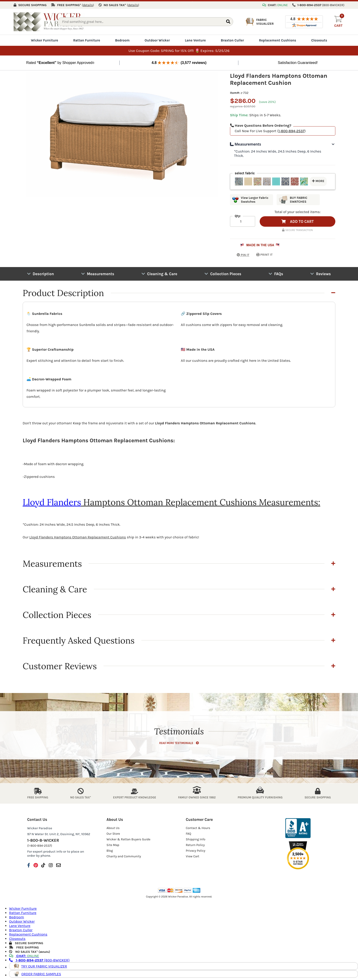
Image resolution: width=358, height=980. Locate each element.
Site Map (113, 844)
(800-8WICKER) (39, 959)
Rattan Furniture (87, 39)
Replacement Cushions (278, 39)
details (44, 951)
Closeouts (319, 39)
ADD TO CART (298, 220)
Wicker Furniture (44, 39)
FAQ (189, 832)
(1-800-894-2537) (40, 844)
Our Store (113, 832)
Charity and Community (124, 855)
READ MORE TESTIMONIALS (179, 742)
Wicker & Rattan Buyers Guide (128, 838)
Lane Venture (195, 39)
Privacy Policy (196, 849)
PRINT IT (264, 254)
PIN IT (240, 254)
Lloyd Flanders (52, 501)
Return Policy (195, 844)
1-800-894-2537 (291, 130)
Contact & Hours (198, 827)
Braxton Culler (232, 39)
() (88, 4)
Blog (110, 849)
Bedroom (122, 39)
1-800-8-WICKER (43, 839)
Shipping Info (196, 838)
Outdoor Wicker (157, 39)
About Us (113, 827)
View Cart (192, 855)
